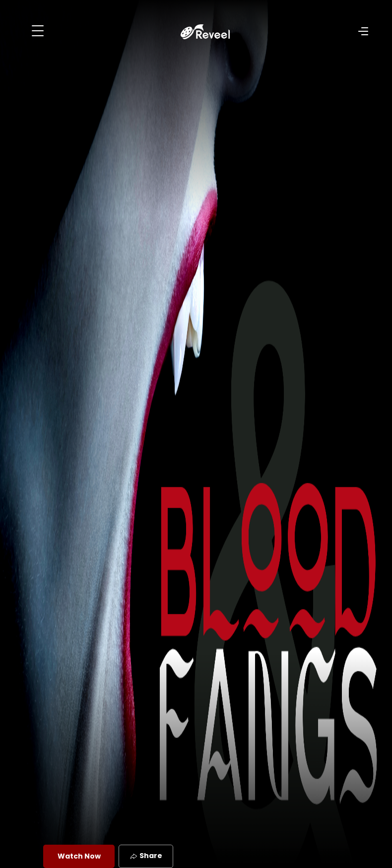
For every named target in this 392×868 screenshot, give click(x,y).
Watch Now (79, 856)
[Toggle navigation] (38, 31)
